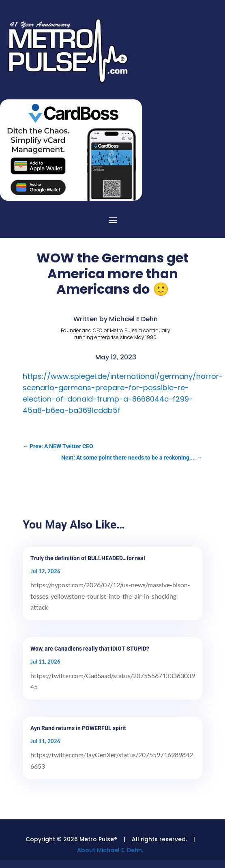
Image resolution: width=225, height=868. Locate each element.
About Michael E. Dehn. (110, 850)
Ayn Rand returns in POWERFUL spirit (78, 728)
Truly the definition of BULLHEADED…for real (88, 558)
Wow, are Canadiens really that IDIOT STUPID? (90, 649)
